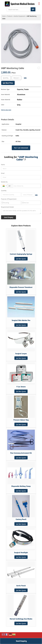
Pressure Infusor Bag (21, 420)
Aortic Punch (21, 586)
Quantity (4, 191)
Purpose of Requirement (9, 199)
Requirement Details (7, 207)
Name (3, 165)
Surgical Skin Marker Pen (21, 320)
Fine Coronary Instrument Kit (21, 453)
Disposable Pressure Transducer (21, 287)
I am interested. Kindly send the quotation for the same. (21, 211)
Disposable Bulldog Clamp (21, 486)
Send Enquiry (21, 641)
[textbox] (16, 78)
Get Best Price (8, 83)
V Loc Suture (21, 387)
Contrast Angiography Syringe (21, 254)
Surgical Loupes (21, 354)
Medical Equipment (20, 16)
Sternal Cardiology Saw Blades (21, 619)
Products (10, 16)
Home (4, 16)
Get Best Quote (21, 259)
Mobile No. (5, 182)
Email (3, 173)
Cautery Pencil (21, 519)
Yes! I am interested (21, 148)
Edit (25, 78)
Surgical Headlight (21, 553)
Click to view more (6, 110)
